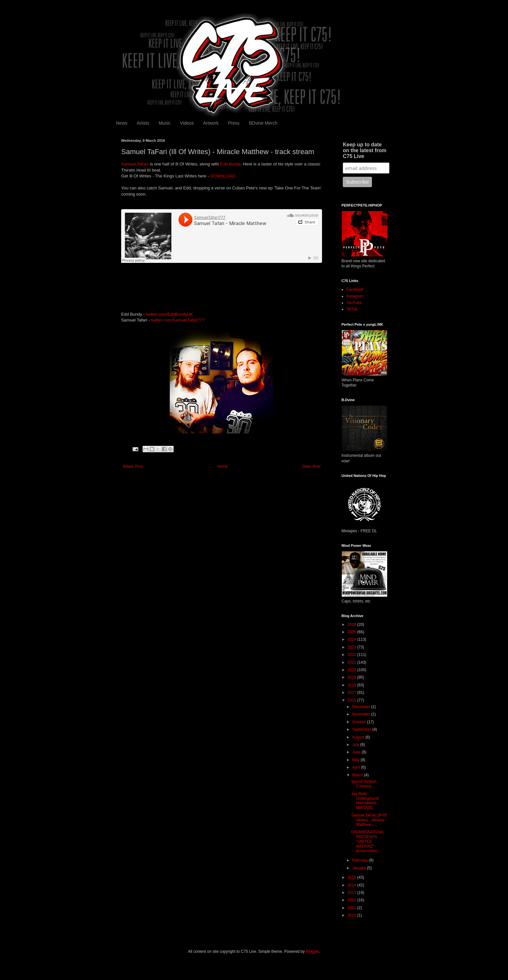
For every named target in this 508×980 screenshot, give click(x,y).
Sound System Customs (364, 784)
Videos (187, 123)
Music (165, 123)
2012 (352, 900)
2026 (352, 625)
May (356, 760)
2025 (352, 632)
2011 (352, 908)
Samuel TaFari (135, 164)
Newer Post (133, 467)
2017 (352, 693)
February (360, 860)
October (360, 722)
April (357, 767)
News (122, 123)
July (356, 745)
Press (234, 123)
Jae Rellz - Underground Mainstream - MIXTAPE (365, 801)
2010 (352, 915)
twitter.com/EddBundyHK (169, 314)
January (360, 868)
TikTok (352, 309)
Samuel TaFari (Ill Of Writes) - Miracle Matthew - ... (369, 820)
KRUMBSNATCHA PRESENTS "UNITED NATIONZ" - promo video (367, 841)
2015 (352, 877)
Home (223, 467)
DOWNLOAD (223, 176)
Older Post (311, 467)
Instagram (355, 296)
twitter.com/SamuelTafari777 (178, 320)
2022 (352, 655)
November (362, 714)
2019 (352, 677)
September (362, 729)
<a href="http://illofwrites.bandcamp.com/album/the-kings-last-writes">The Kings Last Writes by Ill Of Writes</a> (222, 284)
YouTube (354, 303)
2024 (352, 639)
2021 (352, 662)
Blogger (312, 952)
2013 (352, 893)
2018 (352, 685)
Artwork (211, 123)
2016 (352, 700)
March (358, 775)
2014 (352, 885)
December (362, 707)
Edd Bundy (230, 164)
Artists (143, 123)
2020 (352, 670)
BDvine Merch (263, 123)
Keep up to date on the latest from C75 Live (364, 150)
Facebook (355, 289)
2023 (352, 647)
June (357, 752)
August (359, 737)
